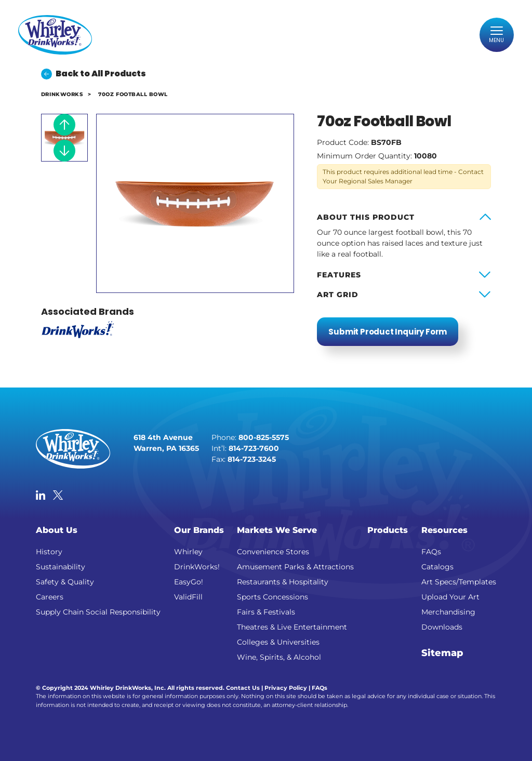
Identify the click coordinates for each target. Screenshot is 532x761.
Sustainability (61, 567)
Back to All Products (94, 74)
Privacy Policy (286, 688)
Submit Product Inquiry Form (388, 332)
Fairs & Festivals (266, 612)
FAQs (431, 552)
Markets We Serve (277, 530)
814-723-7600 (254, 448)
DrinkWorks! (197, 567)
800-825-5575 (264, 437)
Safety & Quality (65, 582)
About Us (57, 530)
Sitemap (442, 653)
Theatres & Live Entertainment (292, 627)
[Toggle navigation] (496, 36)
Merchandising (448, 612)
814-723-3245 (252, 459)
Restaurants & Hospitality (283, 582)
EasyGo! (189, 582)
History (49, 552)
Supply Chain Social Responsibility (98, 612)
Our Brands (199, 530)
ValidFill (188, 597)
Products (388, 530)
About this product (366, 217)
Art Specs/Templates (459, 582)
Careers (50, 597)
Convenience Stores (273, 552)
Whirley (188, 552)
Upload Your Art (450, 597)
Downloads (442, 627)
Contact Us (243, 688)
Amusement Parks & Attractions (295, 567)
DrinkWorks (62, 94)
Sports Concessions (272, 597)
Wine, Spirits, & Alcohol (279, 657)
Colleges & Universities (278, 642)
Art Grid (338, 295)
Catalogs (437, 567)
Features (339, 275)
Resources (444, 530)
